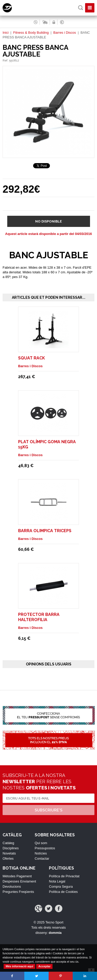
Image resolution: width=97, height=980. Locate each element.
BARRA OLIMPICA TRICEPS (45, 531)
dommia (55, 933)
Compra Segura (61, 887)
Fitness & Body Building (31, 33)
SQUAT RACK (32, 358)
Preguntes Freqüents (18, 892)
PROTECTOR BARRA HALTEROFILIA (39, 617)
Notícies (41, 853)
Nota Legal (57, 881)
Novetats (9, 853)
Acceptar (44, 966)
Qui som (41, 843)
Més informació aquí (19, 966)
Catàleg (8, 843)
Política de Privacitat (64, 876)
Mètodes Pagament (17, 876)
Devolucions (12, 887)
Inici (6, 33)
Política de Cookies (63, 892)
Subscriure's (48, 810)
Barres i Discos (65, 33)
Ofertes (8, 859)
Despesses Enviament (19, 881)
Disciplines (11, 848)
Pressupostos (45, 848)
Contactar (42, 859)
